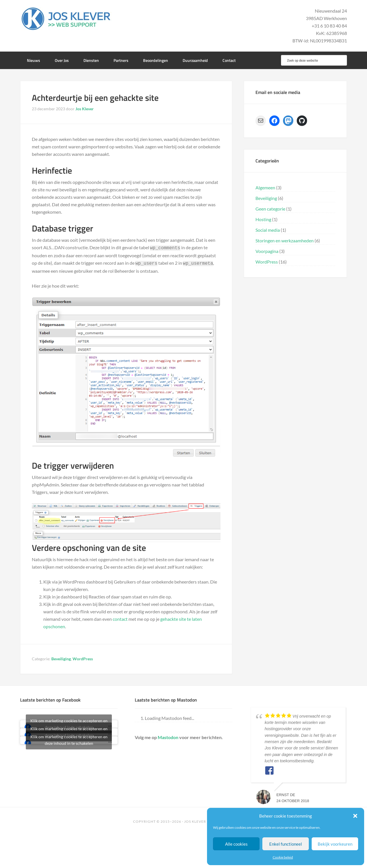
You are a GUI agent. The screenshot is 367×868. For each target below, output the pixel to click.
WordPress (83, 658)
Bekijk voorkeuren (335, 844)
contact (120, 618)
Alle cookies (236, 844)
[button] (355, 816)
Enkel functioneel (286, 844)
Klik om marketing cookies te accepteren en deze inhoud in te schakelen (69, 739)
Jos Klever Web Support (66, 19)
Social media (268, 230)
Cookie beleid (283, 857)
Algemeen (265, 187)
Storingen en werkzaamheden (285, 240)
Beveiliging (61, 658)
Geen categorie (270, 209)
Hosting (263, 219)
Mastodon (168, 736)
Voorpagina (267, 251)
